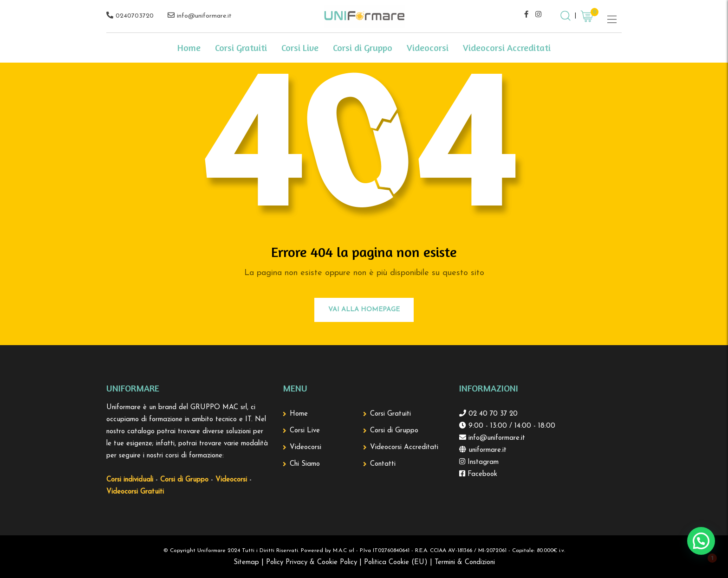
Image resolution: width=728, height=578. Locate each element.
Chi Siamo (305, 464)
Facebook (481, 474)
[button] (701, 541)
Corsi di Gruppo (363, 48)
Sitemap (246, 562)
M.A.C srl (344, 551)
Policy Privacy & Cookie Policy (312, 562)
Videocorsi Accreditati (507, 48)
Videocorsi (428, 48)
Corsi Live (300, 48)
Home (189, 48)
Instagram (482, 462)
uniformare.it (486, 450)
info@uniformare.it (204, 16)
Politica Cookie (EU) (396, 562)
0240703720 (135, 16)
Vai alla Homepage (364, 310)
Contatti (383, 464)
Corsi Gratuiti (241, 48)
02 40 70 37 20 (492, 414)
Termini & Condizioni (465, 562)
